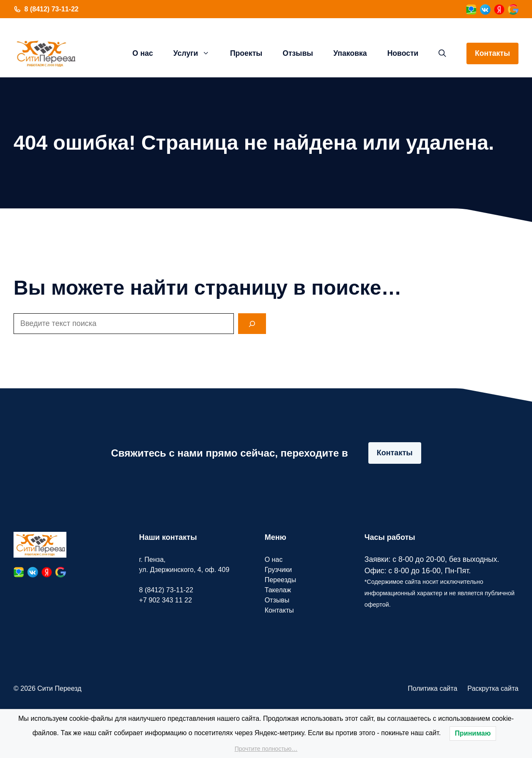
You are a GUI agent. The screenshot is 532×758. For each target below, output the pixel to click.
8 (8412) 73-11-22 (52, 9)
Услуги (197, 53)
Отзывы (298, 53)
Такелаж (278, 590)
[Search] (252, 324)
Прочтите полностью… (266, 749)
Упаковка (350, 53)
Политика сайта (432, 688)
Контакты (492, 53)
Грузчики (278, 570)
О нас (143, 53)
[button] (442, 53)
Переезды (281, 580)
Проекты (246, 53)
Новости (403, 53)
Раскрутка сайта (493, 688)
